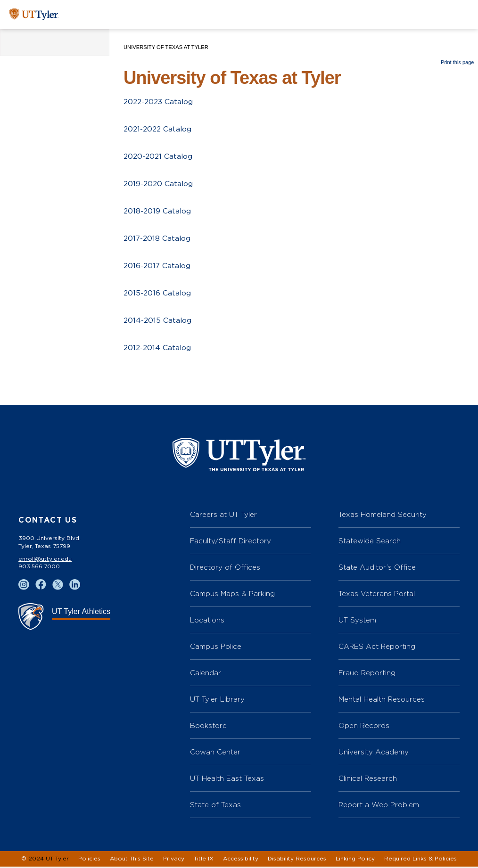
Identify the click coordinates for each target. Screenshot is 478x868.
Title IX (204, 860)
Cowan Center (215, 753)
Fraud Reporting (367, 674)
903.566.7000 (39, 568)
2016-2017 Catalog (158, 266)
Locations (207, 621)
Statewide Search (370, 542)
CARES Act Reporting (377, 648)
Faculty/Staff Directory (231, 542)
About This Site (132, 860)
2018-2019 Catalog (158, 212)
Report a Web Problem (379, 806)
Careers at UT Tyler (223, 516)
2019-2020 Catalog (159, 184)
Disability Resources (297, 860)
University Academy (374, 753)
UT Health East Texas (227, 780)
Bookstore (208, 727)
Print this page (457, 62)
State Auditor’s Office (377, 569)
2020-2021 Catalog (159, 157)
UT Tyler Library (217, 700)
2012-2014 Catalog (158, 348)
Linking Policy (355, 860)
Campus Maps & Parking (232, 595)
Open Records (364, 727)
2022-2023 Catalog (160, 102)
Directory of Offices (225, 569)
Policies (89, 860)
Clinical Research (368, 780)
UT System (357, 621)
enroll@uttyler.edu (45, 560)
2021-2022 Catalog (159, 130)
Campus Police (216, 648)
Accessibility (241, 860)
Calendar (206, 674)
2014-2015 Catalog (158, 321)
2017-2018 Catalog (158, 239)
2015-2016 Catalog (158, 294)
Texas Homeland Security (383, 516)
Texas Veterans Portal (377, 595)
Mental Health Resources (382, 700)
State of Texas (215, 806)
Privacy (174, 860)
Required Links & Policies (420, 860)
